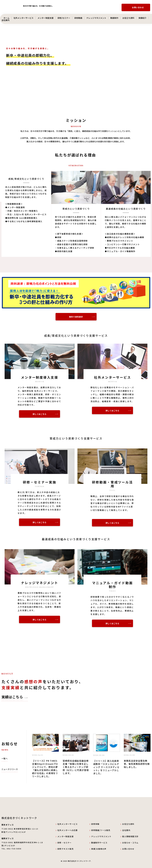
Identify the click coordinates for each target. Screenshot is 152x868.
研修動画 (78, 18)
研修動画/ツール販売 (101, 830)
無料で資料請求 (76, 317)
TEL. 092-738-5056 (11, 849)
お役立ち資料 (128, 18)
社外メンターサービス (23, 18)
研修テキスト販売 (65, 849)
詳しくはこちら (40, 414)
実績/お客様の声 (99, 849)
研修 (93, 824)
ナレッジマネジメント (96, 18)
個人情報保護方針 (130, 836)
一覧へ (5, 758)
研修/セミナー (64, 18)
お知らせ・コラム (130, 843)
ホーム (5, 18)
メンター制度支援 (45, 18)
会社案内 (7, 20)
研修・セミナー (64, 843)
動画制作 (114, 18)
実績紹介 (142, 18)
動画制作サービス (99, 843)
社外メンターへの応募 (67, 830)
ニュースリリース (10, 769)
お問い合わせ (138, 7)
